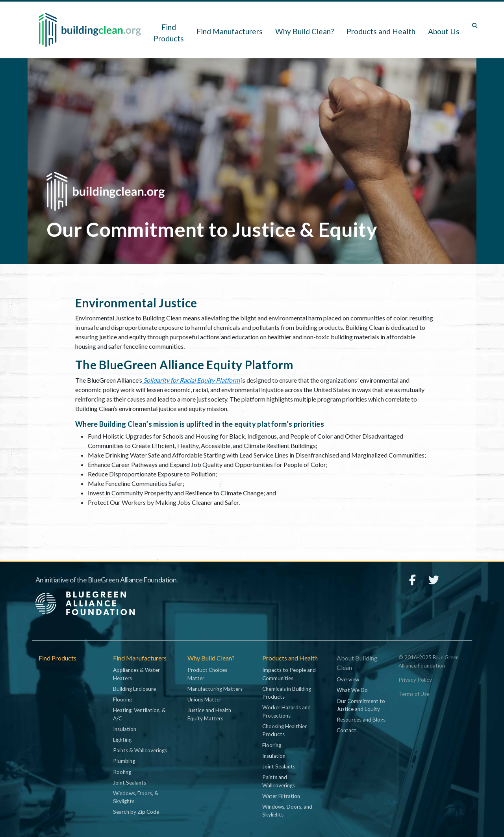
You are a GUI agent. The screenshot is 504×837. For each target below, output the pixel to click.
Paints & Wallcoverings (140, 750)
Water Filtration (281, 796)
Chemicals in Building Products (287, 693)
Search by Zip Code (136, 812)
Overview (348, 679)
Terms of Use (414, 694)
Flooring (122, 699)
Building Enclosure (134, 689)
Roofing (122, 772)
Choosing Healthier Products (284, 730)
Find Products (169, 33)
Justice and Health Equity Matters (209, 714)
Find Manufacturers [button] (230, 31)
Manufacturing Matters (215, 689)
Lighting (122, 740)
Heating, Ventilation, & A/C (139, 714)
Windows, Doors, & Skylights (136, 797)
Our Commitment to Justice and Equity (361, 705)
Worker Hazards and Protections (286, 711)
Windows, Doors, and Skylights (287, 811)
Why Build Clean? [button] (305, 31)
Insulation (125, 729)
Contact (346, 730)
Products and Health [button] (381, 31)
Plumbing (124, 761)
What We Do (352, 690)
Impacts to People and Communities (289, 674)
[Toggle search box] (475, 26)
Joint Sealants (130, 783)
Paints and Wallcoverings (279, 781)
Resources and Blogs (361, 720)
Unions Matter (204, 699)
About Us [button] (444, 31)
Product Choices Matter (207, 674)
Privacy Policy (415, 680)
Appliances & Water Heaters (136, 674)
